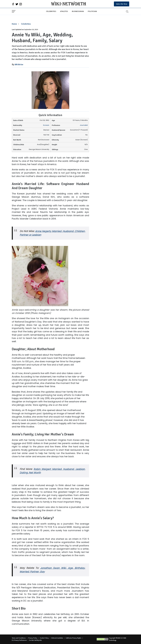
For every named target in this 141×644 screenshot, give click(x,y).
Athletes (64, 11)
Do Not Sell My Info (36, 640)
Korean (46, 125)
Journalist (84, 125)
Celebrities (51, 11)
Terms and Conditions (19, 638)
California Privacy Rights (73, 638)
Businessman (78, 11)
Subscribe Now (122, 4)
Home (14, 24)
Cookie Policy (44, 638)
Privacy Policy (33, 638)
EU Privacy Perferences (19, 640)
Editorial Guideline (57, 638)
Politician (92, 11)
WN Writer (19, 65)
